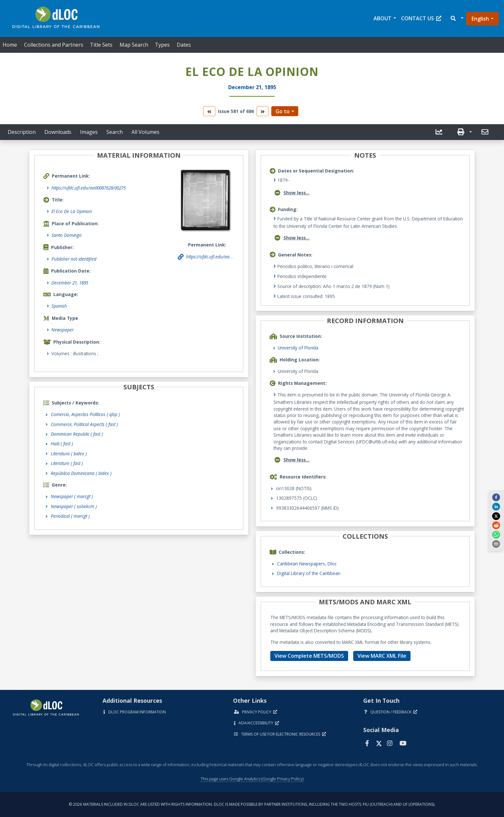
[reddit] (496, 525)
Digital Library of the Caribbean (309, 573)
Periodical (70, 516)
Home (10, 45)
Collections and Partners (54, 45)
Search (115, 132)
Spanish (59, 306)
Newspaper (63, 330)
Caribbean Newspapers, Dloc (307, 564)
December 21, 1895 (70, 283)
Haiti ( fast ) (62, 444)
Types (162, 45)
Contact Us (421, 18)
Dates (184, 45)
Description (22, 132)
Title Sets (101, 45)
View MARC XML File (382, 656)
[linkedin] (496, 506)
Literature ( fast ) (67, 463)
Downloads (58, 132)
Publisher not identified (74, 259)
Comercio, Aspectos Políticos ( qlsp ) (85, 414)
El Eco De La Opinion (72, 211)
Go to (283, 111)
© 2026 (252, 804)
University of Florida (298, 348)
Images (89, 132)
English (480, 19)
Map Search (134, 45)
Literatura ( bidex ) (69, 454)
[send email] (496, 544)
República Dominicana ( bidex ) (81, 473)
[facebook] (496, 497)
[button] (457, 19)
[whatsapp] (496, 534)
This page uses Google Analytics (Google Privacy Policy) (252, 779)
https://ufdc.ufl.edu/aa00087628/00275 (89, 188)
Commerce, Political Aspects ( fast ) (84, 424)
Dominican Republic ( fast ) (77, 434)
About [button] (382, 18)
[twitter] (496, 516)
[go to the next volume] (263, 111)
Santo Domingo (67, 235)
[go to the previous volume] (209, 111)
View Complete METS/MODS (309, 656)
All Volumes (145, 132)
